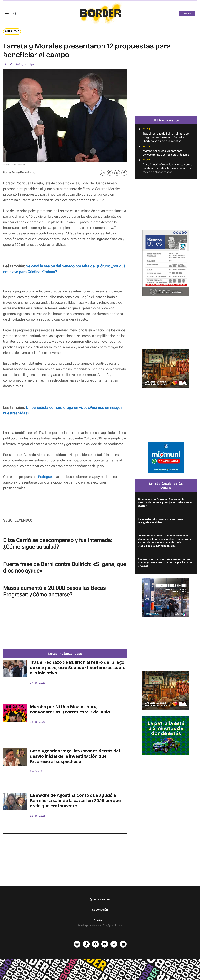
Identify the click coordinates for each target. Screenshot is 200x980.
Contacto (100, 920)
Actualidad (12, 31)
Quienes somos (100, 899)
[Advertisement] (65, 625)
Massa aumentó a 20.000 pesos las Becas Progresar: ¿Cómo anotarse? (54, 591)
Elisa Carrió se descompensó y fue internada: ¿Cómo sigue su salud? (58, 544)
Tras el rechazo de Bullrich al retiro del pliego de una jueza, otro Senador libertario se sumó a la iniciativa (78, 668)
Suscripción (100, 910)
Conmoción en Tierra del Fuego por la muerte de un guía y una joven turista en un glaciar (165, 502)
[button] (15, 13)
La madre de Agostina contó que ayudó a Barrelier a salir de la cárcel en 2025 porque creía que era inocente (75, 801)
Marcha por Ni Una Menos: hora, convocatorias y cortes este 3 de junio (70, 709)
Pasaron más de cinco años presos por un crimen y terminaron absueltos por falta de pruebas (165, 562)
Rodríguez (46, 477)
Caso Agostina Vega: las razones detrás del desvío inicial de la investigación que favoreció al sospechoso (75, 756)
